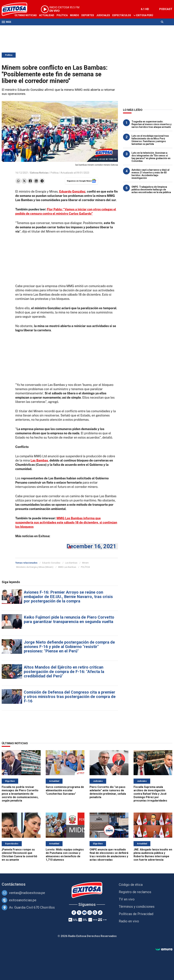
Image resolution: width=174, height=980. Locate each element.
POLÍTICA (85, 567)
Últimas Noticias (26, 15)
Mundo (75, 15)
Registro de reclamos (135, 892)
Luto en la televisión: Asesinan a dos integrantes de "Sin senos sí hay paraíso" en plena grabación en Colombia (151, 157)
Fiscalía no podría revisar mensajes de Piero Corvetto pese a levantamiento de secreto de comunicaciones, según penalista (20, 794)
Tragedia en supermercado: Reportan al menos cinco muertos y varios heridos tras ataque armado (151, 124)
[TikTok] (100, 913)
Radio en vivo (129, 921)
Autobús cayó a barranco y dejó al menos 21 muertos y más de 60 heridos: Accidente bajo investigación (150, 174)
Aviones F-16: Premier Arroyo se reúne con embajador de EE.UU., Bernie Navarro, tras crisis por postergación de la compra (68, 597)
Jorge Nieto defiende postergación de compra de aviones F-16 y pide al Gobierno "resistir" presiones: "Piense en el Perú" (69, 647)
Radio (34, 29)
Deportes (88, 15)
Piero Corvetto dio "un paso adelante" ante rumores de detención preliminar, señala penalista (108, 792)
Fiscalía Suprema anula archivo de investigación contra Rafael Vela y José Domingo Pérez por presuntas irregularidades (150, 794)
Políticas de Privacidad (136, 914)
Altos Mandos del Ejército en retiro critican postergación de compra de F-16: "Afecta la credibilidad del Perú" (64, 672)
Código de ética (131, 885)
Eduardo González (51, 563)
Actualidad (47, 15)
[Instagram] (90, 913)
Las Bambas (71, 563)
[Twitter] (79, 913)
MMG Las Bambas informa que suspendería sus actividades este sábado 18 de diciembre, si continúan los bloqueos (66, 522)
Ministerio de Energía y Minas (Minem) (35, 567)
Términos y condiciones (137, 907)
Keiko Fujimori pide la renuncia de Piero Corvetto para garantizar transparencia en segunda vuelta (69, 619)
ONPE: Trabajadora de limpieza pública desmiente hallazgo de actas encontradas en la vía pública (151, 190)
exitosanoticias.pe (23, 900)
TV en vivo (127, 899)
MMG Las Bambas (67, 567)
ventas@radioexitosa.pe (27, 893)
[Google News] (95, 913)
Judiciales (103, 15)
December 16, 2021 (91, 546)
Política (62, 15)
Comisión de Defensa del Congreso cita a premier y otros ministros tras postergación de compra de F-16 (70, 697)
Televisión (21, 29)
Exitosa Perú (145, 15)
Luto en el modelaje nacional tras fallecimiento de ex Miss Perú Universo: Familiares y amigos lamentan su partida (150, 140)
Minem (85, 563)
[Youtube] (84, 913)
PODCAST (166, 9)
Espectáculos (122, 15)
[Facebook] (74, 913)
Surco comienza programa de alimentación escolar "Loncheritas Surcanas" (65, 790)
